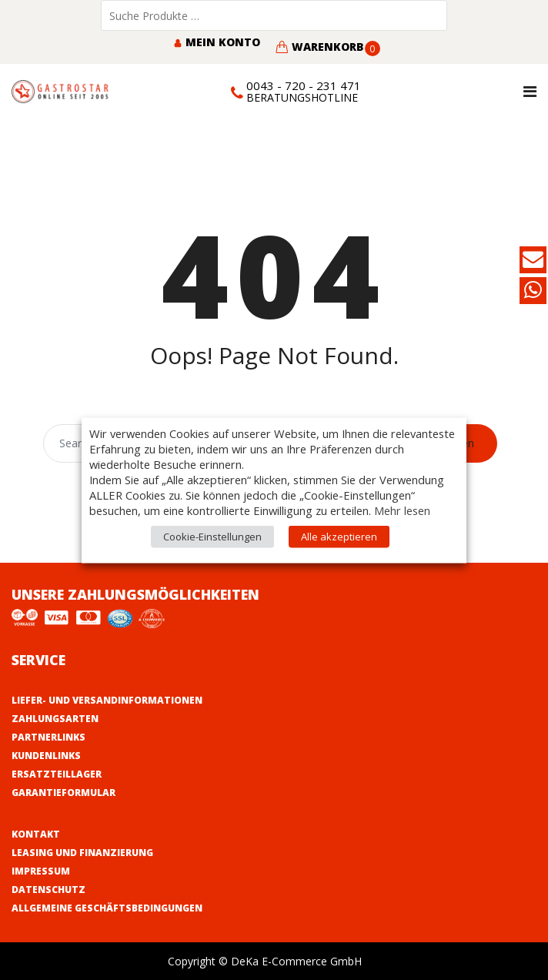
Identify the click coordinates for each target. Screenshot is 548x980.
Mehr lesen (402, 510)
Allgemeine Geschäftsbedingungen (107, 908)
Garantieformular (63, 793)
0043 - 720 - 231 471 (304, 85)
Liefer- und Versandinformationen (107, 700)
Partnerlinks (48, 737)
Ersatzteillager (57, 774)
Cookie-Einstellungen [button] (212, 536)
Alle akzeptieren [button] (339, 536)
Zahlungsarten (55, 719)
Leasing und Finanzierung (82, 853)
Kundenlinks (46, 756)
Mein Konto (217, 42)
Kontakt (36, 834)
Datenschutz (48, 890)
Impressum (41, 871)
